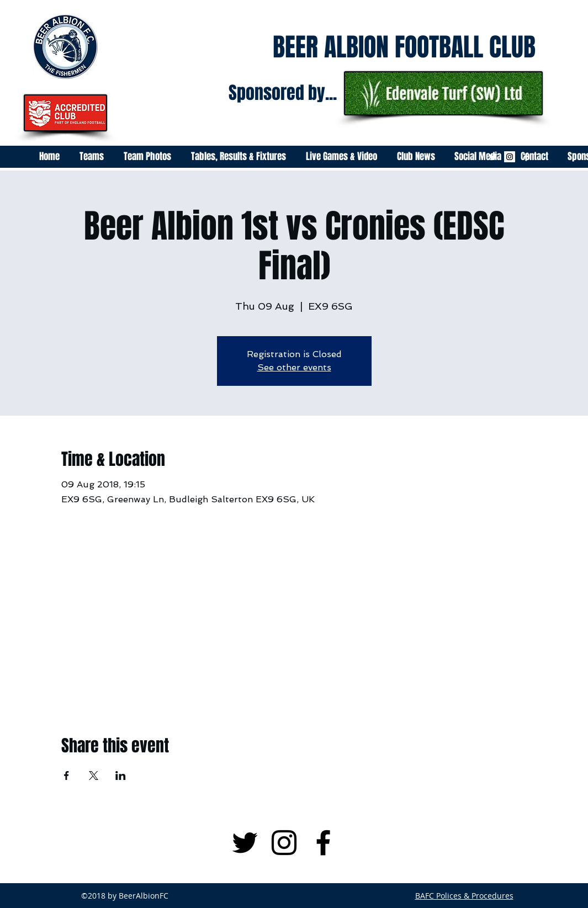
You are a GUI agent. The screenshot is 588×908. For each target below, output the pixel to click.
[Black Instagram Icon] (284, 843)
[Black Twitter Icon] (245, 843)
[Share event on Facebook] (67, 776)
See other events (294, 367)
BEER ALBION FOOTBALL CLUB (404, 47)
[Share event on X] (94, 776)
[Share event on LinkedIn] (121, 776)
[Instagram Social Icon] (510, 157)
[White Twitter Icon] (493, 157)
